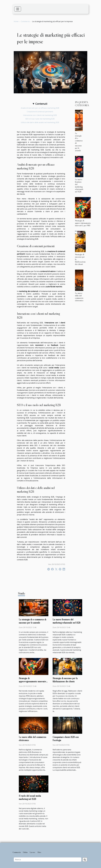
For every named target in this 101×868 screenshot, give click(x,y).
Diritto (25, 852)
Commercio (25, 21)
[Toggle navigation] (18, 9)
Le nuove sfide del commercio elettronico (79, 297)
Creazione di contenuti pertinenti (40, 112)
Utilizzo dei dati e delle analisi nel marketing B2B (40, 122)
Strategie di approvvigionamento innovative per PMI (83, 223)
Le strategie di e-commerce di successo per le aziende (79, 142)
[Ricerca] (48, 860)
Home (16, 21)
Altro (39, 852)
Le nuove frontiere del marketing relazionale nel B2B (79, 185)
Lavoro (32, 852)
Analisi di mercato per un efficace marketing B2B (40, 108)
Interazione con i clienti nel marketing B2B (40, 115)
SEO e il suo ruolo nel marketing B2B (40, 119)
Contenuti (41, 104)
